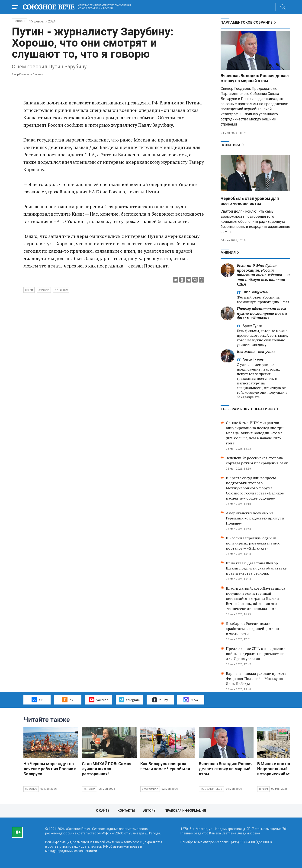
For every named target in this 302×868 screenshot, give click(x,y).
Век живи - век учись (256, 351)
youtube (98, 700)
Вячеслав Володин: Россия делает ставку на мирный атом (255, 78)
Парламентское (211, 789)
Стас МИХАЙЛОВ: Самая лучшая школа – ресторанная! (107, 769)
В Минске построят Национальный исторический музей (278, 769)
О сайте (103, 811)
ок (68, 700)
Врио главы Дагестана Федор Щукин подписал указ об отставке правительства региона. (256, 568)
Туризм (263, 789)
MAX (191, 700)
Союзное (31, 789)
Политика (231, 145)
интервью (61, 290)
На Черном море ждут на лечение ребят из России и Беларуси (50, 769)
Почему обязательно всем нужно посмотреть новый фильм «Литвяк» (262, 313)
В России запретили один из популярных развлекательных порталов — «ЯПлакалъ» (253, 543)
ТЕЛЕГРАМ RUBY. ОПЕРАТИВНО (248, 409)
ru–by (160, 700)
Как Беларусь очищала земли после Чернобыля (165, 766)
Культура (89, 789)
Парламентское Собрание (247, 22)
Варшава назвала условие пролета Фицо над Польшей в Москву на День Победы (256, 679)
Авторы (150, 811)
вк (37, 700)
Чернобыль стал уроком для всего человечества (250, 201)
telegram (129, 700)
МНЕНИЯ (228, 253)
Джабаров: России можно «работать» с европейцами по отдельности (252, 629)
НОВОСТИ (19, 21)
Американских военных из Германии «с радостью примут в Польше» (255, 518)
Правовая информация (185, 811)
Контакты (126, 811)
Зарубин (44, 290)
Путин (29, 290)
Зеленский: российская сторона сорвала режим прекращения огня (257, 460)
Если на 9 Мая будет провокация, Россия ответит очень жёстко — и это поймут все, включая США (263, 275)
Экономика (150, 789)
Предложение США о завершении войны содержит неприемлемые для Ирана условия (256, 654)
